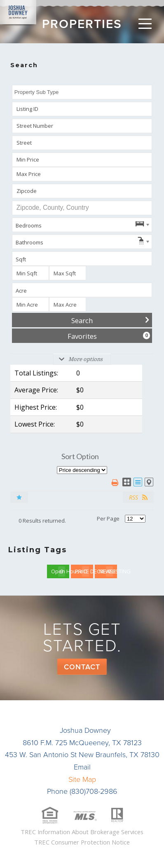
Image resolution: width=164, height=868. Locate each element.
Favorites (109, 336)
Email (82, 767)
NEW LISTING (108, 571)
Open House (60, 571)
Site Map (82, 779)
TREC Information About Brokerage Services (82, 832)
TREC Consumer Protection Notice (82, 842)
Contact (82, 667)
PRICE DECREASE (84, 571)
